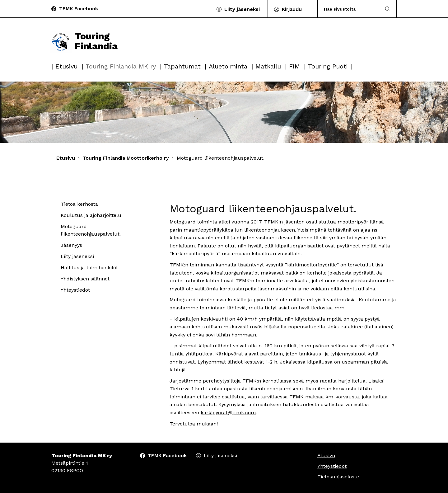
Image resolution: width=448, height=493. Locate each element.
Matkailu (268, 66)
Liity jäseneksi (242, 9)
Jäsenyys (71, 245)
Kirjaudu (292, 9)
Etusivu (66, 66)
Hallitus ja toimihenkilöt (89, 268)
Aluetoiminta (228, 66)
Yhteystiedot (75, 290)
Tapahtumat (182, 66)
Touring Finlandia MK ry (121, 66)
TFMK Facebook (79, 9)
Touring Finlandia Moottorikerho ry (126, 158)
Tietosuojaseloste (338, 477)
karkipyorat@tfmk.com (228, 413)
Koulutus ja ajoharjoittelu (91, 215)
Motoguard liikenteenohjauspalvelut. (91, 230)
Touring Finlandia (84, 41)
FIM (294, 66)
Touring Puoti (328, 66)
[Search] (350, 9)
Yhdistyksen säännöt (85, 279)
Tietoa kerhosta (79, 204)
